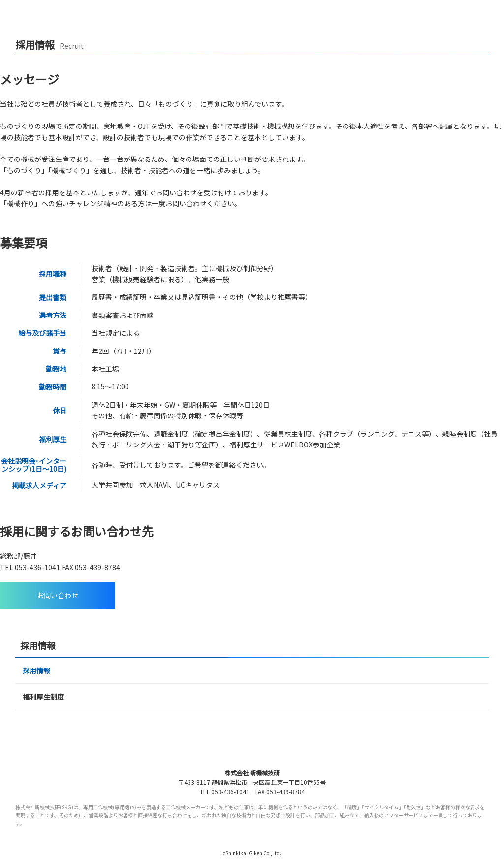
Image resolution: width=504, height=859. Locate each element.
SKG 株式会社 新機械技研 (252, 750)
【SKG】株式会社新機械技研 (51, 12)
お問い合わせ (58, 595)
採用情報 (36, 670)
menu (488, 12)
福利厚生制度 (43, 697)
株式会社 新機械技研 (252, 773)
